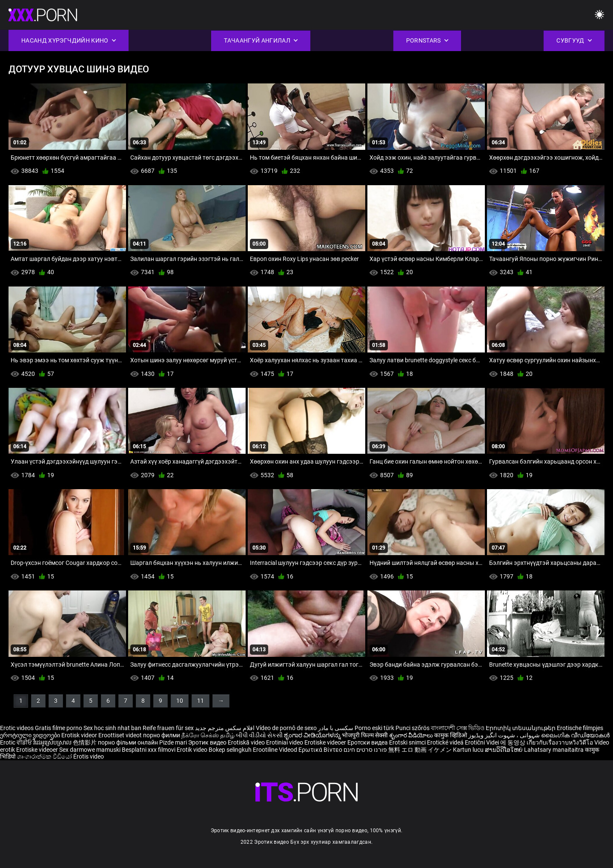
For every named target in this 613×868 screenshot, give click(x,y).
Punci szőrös (412, 728)
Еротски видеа (368, 742)
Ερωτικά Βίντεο (321, 750)
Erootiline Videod (276, 750)
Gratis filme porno (59, 728)
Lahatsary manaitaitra (554, 750)
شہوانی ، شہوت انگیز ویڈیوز (505, 735)
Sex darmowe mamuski (90, 750)
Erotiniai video (285, 742)
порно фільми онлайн (128, 742)
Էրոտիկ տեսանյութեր (521, 728)
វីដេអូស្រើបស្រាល (53, 742)
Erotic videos (17, 728)
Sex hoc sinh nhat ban (112, 728)
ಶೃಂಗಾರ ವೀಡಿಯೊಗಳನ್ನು (313, 735)
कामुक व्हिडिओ (451, 735)
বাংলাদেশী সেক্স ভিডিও (458, 728)
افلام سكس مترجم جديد (225, 728)
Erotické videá (446, 742)
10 (180, 701)
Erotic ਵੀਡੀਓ (17, 742)
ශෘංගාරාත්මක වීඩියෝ (45, 756)
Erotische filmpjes (580, 728)
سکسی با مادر (336, 728)
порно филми (162, 735)
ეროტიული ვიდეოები (31, 735)
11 (201, 701)
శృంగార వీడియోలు (412, 735)
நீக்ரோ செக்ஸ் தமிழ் (208, 735)
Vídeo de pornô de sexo (286, 728)
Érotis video (89, 756)
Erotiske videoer (326, 742)
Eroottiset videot (121, 735)
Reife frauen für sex (168, 728)
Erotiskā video (247, 742)
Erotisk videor (80, 735)
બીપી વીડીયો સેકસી (259, 735)
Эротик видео (208, 742)
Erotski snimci (408, 742)
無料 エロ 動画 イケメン (420, 750)
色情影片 (85, 742)
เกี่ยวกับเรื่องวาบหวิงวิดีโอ (560, 742)
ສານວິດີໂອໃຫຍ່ (504, 750)
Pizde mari (173, 742)
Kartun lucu (469, 750)
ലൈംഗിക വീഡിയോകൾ (575, 735)
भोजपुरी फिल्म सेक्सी (365, 735)
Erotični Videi (483, 742)
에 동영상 (513, 742)
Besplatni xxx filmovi (149, 750)
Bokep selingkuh (230, 750)
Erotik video (193, 750)
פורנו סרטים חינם (365, 750)
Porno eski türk (374, 728)
